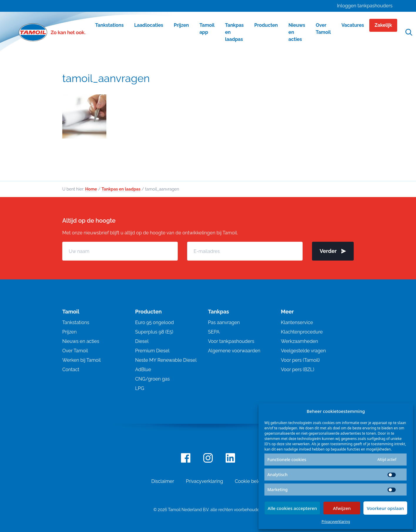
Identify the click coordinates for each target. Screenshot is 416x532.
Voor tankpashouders (231, 341)
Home (91, 189)
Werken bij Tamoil (82, 360)
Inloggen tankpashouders (365, 6)
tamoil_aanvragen (106, 78)
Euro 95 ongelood (155, 322)
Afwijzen (342, 508)
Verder (333, 251)
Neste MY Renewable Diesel (166, 360)
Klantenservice (297, 322)
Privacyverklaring (336, 522)
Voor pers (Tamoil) (300, 360)
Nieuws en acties (81, 341)
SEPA (214, 332)
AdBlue (143, 370)
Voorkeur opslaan (385, 508)
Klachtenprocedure (302, 332)
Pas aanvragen (224, 322)
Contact (71, 370)
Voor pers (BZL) (297, 370)
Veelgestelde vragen (303, 351)
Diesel (142, 341)
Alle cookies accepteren (292, 508)
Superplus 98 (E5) (154, 332)
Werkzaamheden (300, 341)
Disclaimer (163, 481)
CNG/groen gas (152, 379)
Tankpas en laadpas (121, 189)
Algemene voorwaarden (234, 351)
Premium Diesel (152, 351)
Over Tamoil (75, 351)
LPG (140, 388)
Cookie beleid (250, 481)
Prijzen (69, 332)
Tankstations (76, 322)
